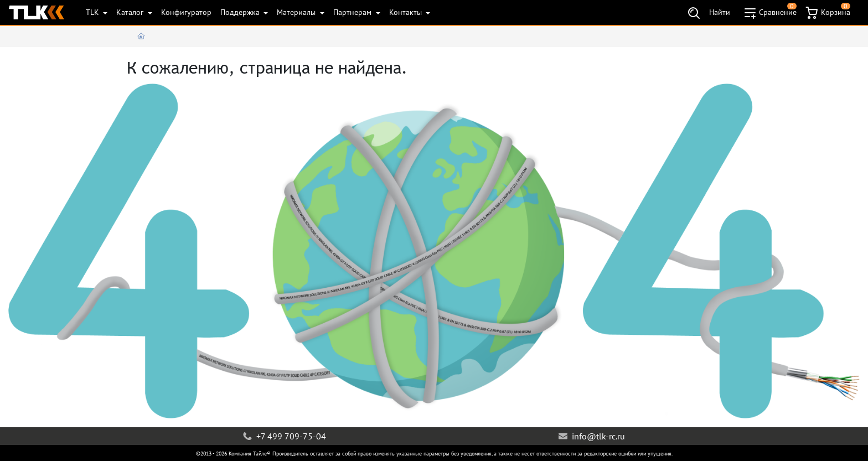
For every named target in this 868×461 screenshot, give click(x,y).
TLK (94, 12)
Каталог (131, 12)
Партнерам (353, 12)
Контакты (407, 12)
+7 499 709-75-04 (285, 436)
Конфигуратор (186, 12)
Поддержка (241, 12)
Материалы (297, 12)
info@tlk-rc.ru (592, 436)
